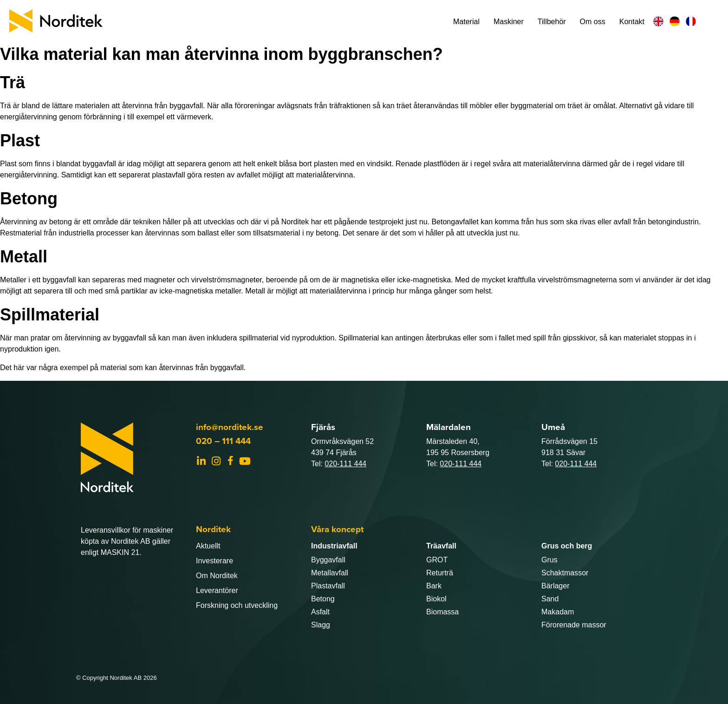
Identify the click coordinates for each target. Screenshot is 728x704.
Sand (550, 599)
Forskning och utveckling (237, 605)
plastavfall (168, 175)
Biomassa (442, 612)
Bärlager (555, 586)
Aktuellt (208, 546)
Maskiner (509, 22)
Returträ (440, 573)
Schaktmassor (565, 573)
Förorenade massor (574, 625)
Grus (549, 560)
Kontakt (632, 22)
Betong (323, 599)
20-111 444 (463, 464)
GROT (437, 560)
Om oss (593, 22)
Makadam (558, 612)
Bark (434, 586)
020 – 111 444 (223, 441)
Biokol (436, 599)
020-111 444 (345, 464)
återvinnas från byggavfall (201, 368)
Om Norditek (217, 576)
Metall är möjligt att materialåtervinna (306, 291)
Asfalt (320, 612)
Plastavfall (328, 586)
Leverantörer (217, 590)
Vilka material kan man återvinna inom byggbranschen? (221, 54)
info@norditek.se (230, 427)
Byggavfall (328, 560)
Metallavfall (330, 573)
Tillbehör (552, 22)
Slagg (321, 625)
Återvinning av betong (36, 222)
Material (466, 22)
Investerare (214, 561)
